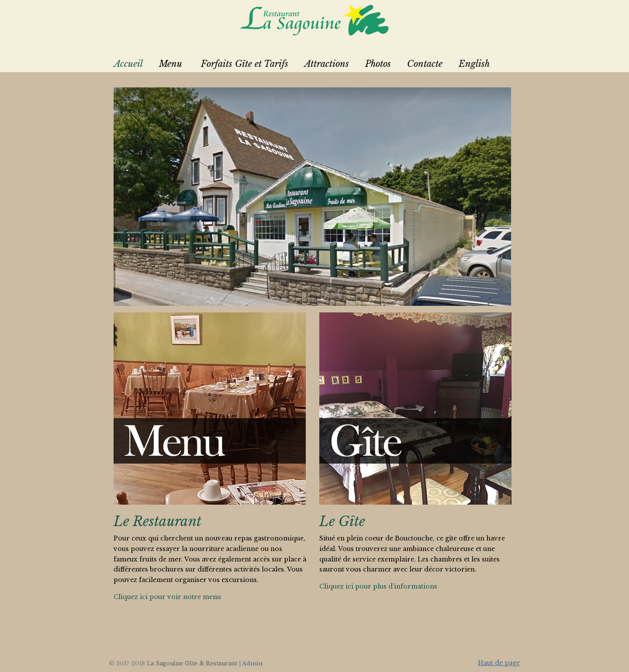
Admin (252, 663)
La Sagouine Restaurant (314, 20)
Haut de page (499, 663)
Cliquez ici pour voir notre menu (167, 597)
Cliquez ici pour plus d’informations (378, 586)
